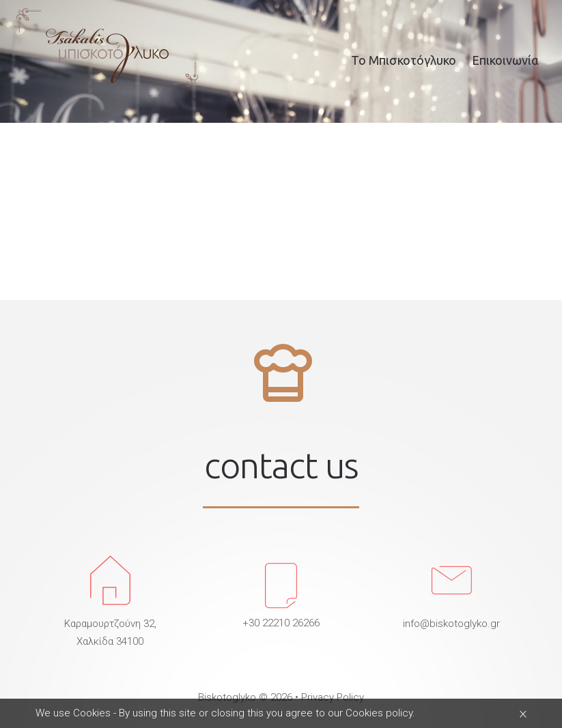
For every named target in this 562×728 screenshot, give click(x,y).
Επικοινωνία (505, 60)
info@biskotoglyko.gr (451, 624)
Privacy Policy (333, 697)
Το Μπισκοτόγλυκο (404, 60)
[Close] (523, 713)
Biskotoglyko (227, 697)
